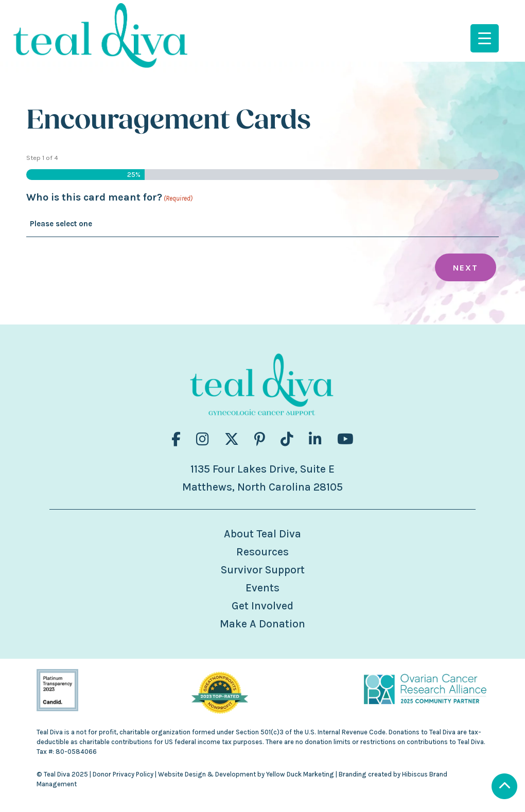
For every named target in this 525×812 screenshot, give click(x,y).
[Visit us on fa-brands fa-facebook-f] (176, 439)
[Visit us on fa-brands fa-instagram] (203, 439)
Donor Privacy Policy (123, 774)
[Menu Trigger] (485, 38)
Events (262, 588)
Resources (262, 552)
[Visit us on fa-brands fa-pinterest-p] (260, 439)
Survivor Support (263, 570)
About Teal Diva (262, 534)
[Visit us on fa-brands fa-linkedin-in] (315, 439)
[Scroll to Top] (504, 788)
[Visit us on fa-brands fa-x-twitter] (232, 439)
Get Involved (262, 606)
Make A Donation (262, 624)
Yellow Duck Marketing (300, 774)
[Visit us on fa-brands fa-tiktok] (287, 439)
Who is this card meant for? (109, 198)
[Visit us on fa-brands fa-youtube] (345, 439)
